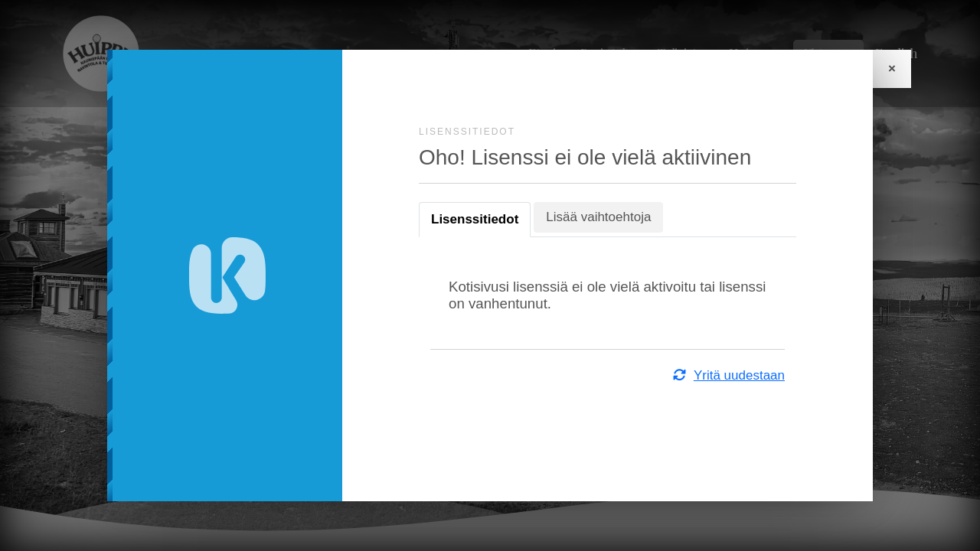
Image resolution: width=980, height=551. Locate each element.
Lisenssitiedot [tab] (475, 219)
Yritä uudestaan (728, 375)
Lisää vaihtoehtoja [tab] (598, 217)
